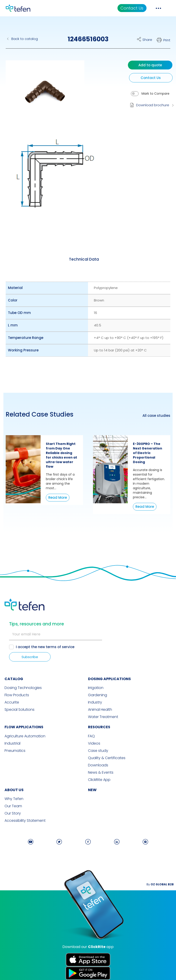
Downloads (98, 765)
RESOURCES (99, 727)
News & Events (101, 773)
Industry (95, 702)
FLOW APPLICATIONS (24, 727)
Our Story (13, 813)
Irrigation (96, 688)
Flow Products (17, 695)
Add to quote (150, 65)
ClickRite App (99, 780)
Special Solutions (20, 710)
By (160, 884)
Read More (58, 497)
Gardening (98, 695)
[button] (42, 94)
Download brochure (153, 105)
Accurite (12, 702)
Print (167, 40)
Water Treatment (103, 717)
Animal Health (100, 710)
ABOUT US (14, 790)
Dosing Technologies (23, 688)
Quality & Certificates (107, 758)
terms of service (60, 647)
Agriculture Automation (25, 736)
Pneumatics (15, 751)
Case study (98, 751)
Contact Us (132, 8)
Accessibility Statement (25, 821)
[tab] (84, 259)
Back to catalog (25, 39)
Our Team (13, 806)
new (92, 790)
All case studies (156, 416)
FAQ (91, 736)
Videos (94, 743)
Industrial (12, 743)
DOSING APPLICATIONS (109, 679)
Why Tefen (14, 799)
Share (147, 40)
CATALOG (14, 679)
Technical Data (84, 259)
